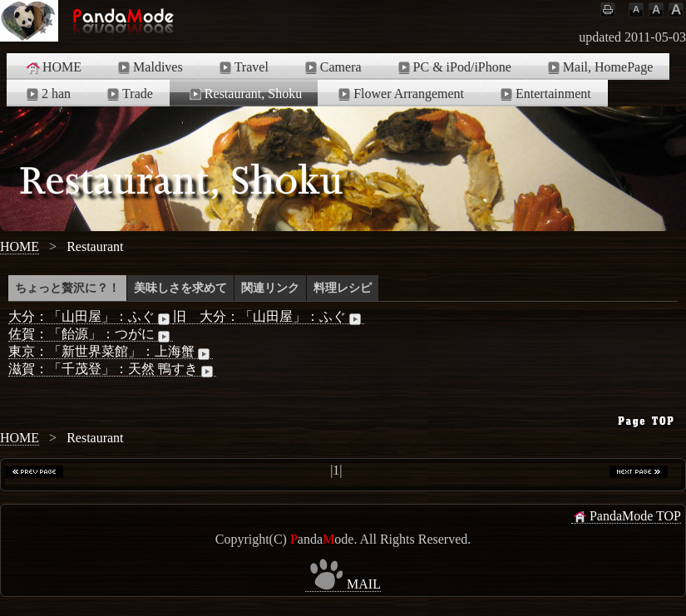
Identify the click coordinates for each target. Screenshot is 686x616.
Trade (128, 94)
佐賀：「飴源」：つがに (91, 334)
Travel (242, 67)
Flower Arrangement (400, 94)
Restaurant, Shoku (244, 94)
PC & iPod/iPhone (453, 67)
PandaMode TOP (626, 516)
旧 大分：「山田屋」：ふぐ (269, 317)
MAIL (343, 584)
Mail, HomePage (599, 67)
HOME (53, 67)
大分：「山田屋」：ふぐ (91, 317)
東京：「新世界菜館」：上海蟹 (111, 352)
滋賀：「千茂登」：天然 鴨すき (112, 369)
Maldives (149, 67)
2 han (47, 94)
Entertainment (544, 94)
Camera (332, 67)
